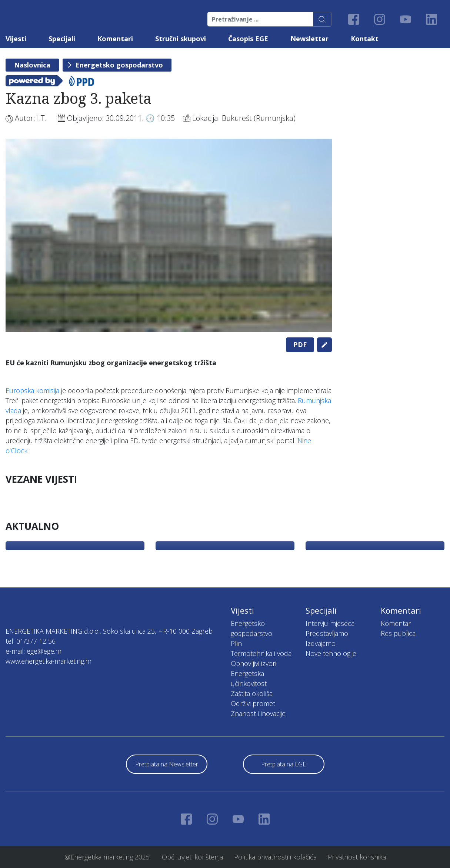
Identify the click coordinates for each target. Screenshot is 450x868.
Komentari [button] (115, 39)
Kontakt (365, 39)
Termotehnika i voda (261, 653)
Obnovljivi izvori (254, 663)
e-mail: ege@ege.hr (34, 651)
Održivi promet (253, 703)
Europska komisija (32, 390)
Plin (236, 643)
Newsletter (309, 39)
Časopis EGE (248, 39)
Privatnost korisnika (357, 857)
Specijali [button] (62, 39)
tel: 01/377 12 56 (31, 641)
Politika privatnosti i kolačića (275, 857)
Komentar (396, 623)
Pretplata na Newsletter (167, 764)
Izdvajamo (321, 643)
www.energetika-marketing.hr (49, 661)
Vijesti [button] (16, 39)
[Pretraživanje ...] (260, 19)
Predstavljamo (327, 633)
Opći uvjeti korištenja (192, 857)
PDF (300, 344)
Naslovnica (32, 65)
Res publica (398, 633)
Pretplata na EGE (284, 764)
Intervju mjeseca (330, 623)
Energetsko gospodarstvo (119, 65)
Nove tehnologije (331, 653)
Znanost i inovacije (258, 713)
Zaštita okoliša (252, 693)
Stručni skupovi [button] (181, 39)
